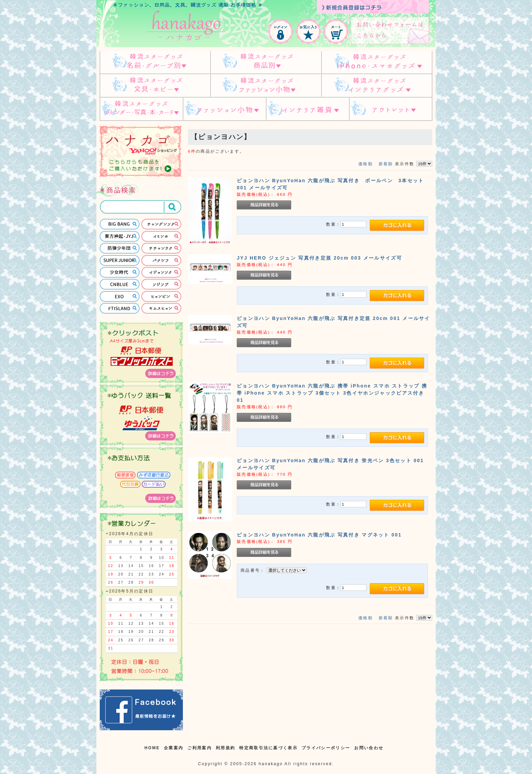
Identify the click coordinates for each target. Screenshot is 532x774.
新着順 (386, 164)
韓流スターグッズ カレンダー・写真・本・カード (141, 109)
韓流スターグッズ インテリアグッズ (377, 86)
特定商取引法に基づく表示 (268, 748)
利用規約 (225, 748)
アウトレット (391, 109)
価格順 (366, 164)
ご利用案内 (199, 748)
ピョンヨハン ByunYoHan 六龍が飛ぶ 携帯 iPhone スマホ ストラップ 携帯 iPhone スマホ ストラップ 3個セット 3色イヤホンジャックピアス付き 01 (333, 393)
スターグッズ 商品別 (266, 62)
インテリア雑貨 (308, 109)
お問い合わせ (369, 748)
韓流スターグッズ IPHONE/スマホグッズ (377, 62)
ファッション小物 (224, 109)
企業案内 (174, 748)
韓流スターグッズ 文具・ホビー (155, 86)
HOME (152, 748)
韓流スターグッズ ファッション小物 (266, 86)
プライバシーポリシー (326, 748)
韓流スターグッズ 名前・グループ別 (155, 62)
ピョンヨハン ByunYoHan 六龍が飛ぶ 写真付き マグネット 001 (319, 535)
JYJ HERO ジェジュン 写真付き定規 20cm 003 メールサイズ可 (319, 258)
